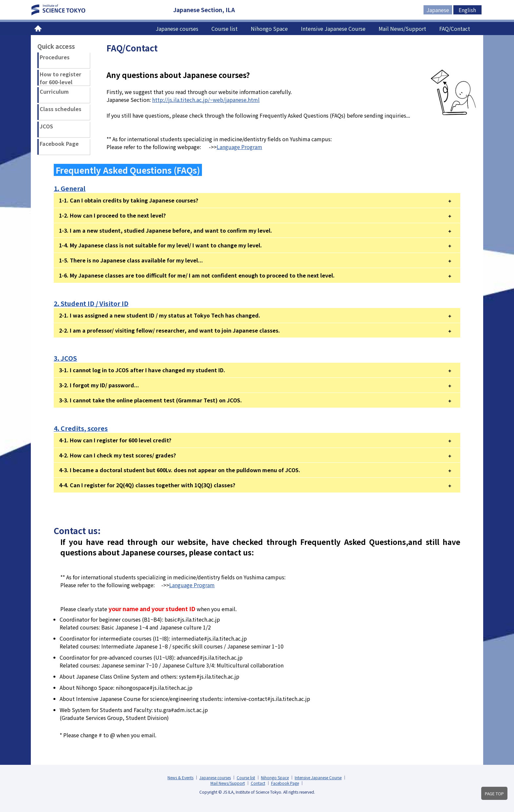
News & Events (180, 777)
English (467, 10)
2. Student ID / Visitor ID (91, 303)
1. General (70, 188)
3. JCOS (65, 358)
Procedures (55, 57)
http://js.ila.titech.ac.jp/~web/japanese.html (206, 100)
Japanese (438, 10)
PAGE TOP (494, 794)
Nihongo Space (269, 29)
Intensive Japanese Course (333, 29)
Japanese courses (177, 29)
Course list (225, 29)
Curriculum (54, 91)
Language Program (239, 147)
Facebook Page (59, 144)
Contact (258, 783)
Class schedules (60, 109)
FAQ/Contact (455, 29)
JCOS (46, 126)
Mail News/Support (402, 29)
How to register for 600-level (60, 78)
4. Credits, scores (81, 428)
